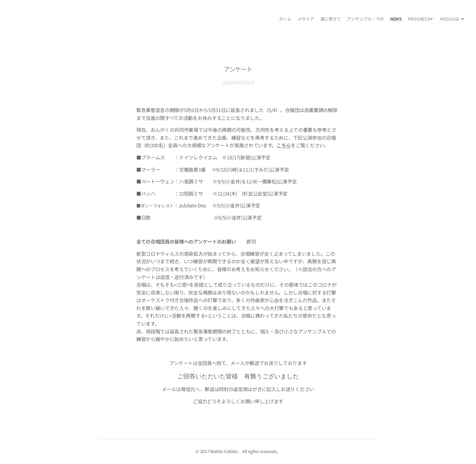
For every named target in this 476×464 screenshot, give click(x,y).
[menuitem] (419, 20)
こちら (284, 145)
